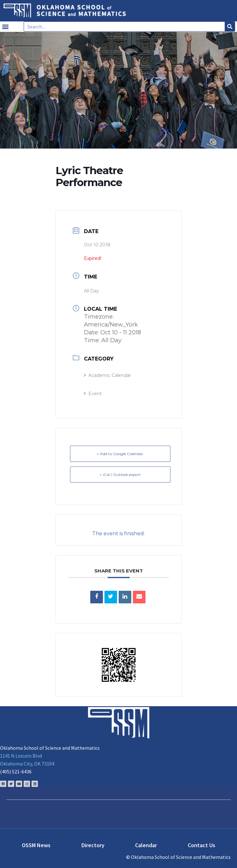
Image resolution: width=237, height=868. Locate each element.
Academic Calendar (107, 375)
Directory (93, 845)
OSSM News (36, 845)
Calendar (146, 845)
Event (93, 394)
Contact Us (201, 845)
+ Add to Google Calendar (120, 454)
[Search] (230, 26)
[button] (5, 27)
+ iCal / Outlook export (120, 475)
